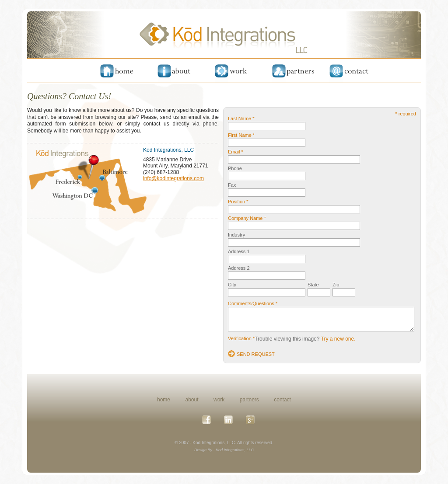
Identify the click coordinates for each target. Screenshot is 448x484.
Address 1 (239, 251)
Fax (232, 185)
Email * (236, 152)
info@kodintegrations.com (173, 178)
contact (282, 400)
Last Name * (241, 118)
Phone (235, 168)
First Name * (241, 135)
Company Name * (247, 218)
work (219, 400)
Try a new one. (338, 339)
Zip (336, 285)
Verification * (241, 338)
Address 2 (239, 268)
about (192, 400)
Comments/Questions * (253, 303)
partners (249, 400)
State (313, 285)
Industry (236, 235)
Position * (238, 202)
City (232, 285)
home (164, 400)
